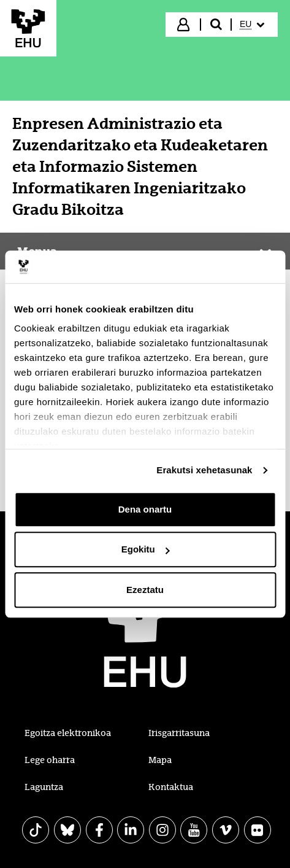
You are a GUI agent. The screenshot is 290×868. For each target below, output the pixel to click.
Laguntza (44, 787)
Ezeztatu (145, 590)
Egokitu (146, 549)
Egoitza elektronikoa (68, 733)
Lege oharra (50, 760)
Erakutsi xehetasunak (204, 470)
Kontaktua (171, 787)
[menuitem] (254, 25)
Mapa (160, 760)
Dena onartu (145, 509)
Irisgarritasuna (179, 733)
